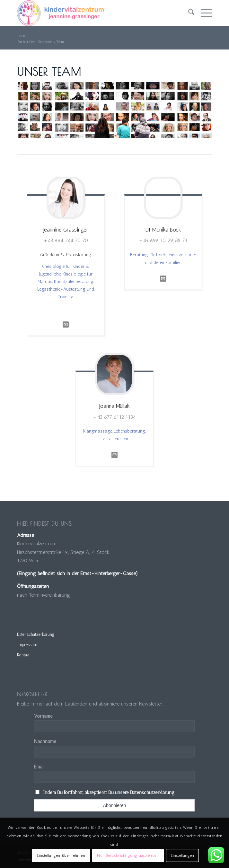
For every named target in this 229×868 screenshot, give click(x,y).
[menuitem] (188, 13)
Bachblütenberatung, (74, 281)
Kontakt (23, 655)
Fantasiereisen (114, 439)
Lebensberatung (129, 431)
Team (23, 35)
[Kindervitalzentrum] (95, 13)
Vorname (43, 716)
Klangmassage (98, 431)
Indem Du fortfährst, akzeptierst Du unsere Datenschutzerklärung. (109, 793)
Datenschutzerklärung (36, 634)
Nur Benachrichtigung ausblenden (128, 855)
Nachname (45, 741)
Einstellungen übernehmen (61, 855)
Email (39, 767)
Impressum (27, 645)
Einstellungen (182, 855)
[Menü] (203, 13)
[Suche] (188, 13)
